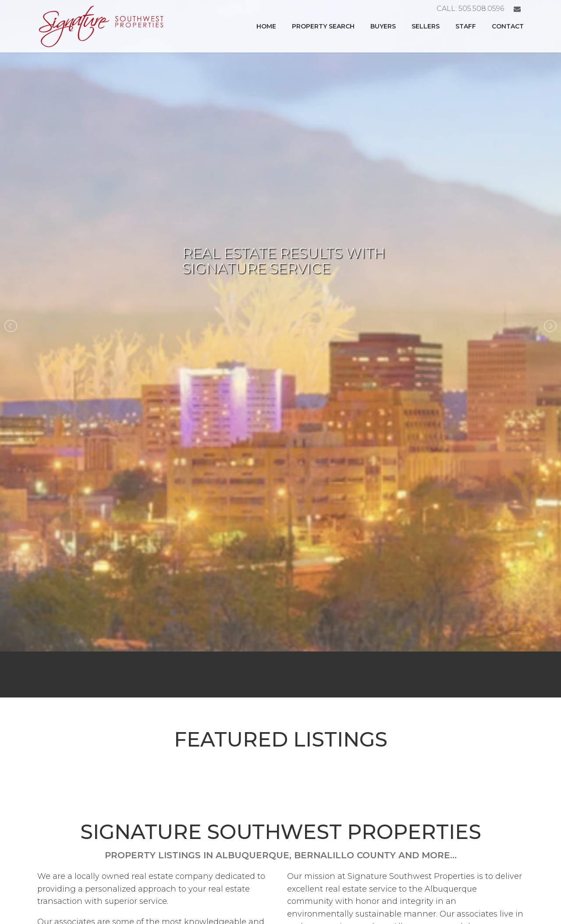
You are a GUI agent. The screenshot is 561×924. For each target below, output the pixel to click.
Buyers (383, 26)
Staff (466, 26)
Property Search (323, 26)
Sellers (426, 26)
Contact (508, 26)
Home (266, 26)
